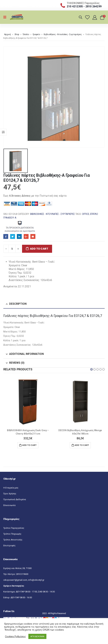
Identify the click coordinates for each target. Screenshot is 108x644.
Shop (17, 34)
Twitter (13, 236)
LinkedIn (19, 236)
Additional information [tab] (26, 354)
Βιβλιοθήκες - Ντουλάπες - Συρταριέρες (63, 34)
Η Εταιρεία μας (11, 488)
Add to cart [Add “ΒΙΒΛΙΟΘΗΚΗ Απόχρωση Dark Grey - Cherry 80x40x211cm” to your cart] (29, 445)
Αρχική (8, 34)
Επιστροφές (9, 546)
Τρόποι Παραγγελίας (14, 528)
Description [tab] (18, 304)
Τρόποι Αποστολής (13, 540)
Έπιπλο (26, 34)
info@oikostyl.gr (36, 580)
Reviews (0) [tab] (17, 363)
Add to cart (39, 249)
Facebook (6, 236)
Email (33, 236)
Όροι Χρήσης (10, 494)
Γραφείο (36, 34)
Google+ (26, 236)
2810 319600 (22, 574)
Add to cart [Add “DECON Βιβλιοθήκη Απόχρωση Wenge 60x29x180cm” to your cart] (82, 445)
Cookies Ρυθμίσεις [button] (15, 636)
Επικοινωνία (9, 505)
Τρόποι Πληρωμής (12, 534)
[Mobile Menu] (6, 17)
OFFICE (86, 214)
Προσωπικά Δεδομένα (15, 499)
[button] (91, 369)
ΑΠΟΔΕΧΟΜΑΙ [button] (37, 636)
